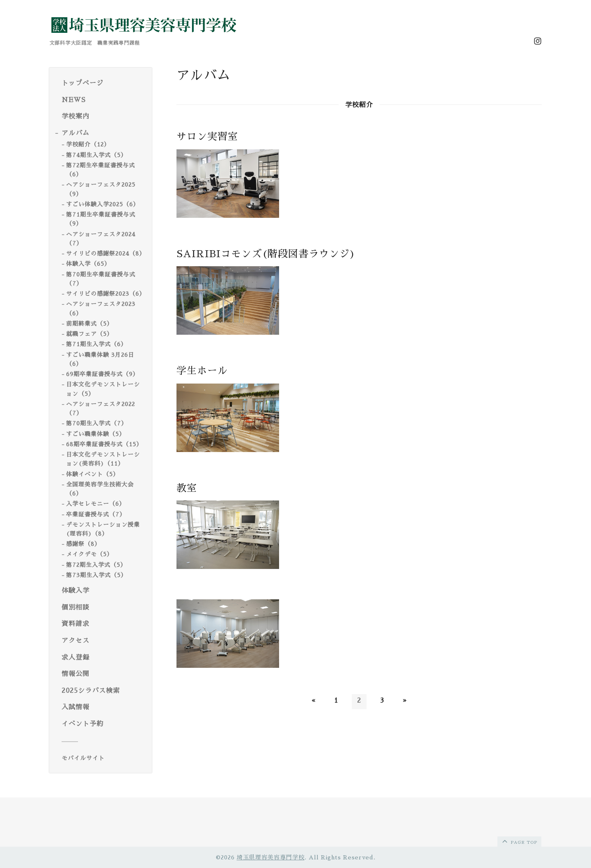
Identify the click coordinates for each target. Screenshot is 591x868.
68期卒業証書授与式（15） (104, 444)
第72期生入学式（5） (96, 565)
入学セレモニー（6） (96, 504)
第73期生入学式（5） (96, 575)
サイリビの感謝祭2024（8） (106, 254)
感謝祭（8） (83, 544)
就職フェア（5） (89, 334)
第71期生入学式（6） (96, 344)
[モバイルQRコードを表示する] (104, 758)
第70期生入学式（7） (97, 423)
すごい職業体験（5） (96, 434)
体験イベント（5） (93, 474)
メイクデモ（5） (89, 554)
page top (519, 841)
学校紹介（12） (88, 144)
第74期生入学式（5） (96, 155)
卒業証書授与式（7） (96, 514)
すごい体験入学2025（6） (103, 204)
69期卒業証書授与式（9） (102, 374)
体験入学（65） (88, 264)
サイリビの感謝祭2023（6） (106, 294)
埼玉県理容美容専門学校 (271, 857)
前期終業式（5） (89, 324)
